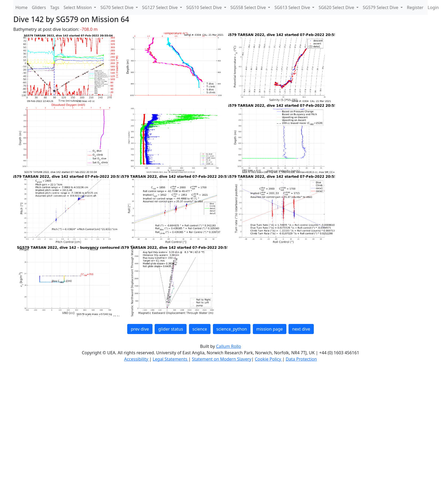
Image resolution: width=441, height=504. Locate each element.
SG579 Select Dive (381, 7)
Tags (55, 7)
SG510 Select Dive (205, 7)
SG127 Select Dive (160, 7)
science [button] (200, 329)
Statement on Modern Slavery (222, 359)
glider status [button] (170, 329)
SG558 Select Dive (249, 7)
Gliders (39, 7)
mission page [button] (270, 329)
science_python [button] (232, 329)
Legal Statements (171, 359)
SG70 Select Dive (118, 7)
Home (22, 7)
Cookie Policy (268, 359)
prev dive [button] (140, 329)
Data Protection (301, 359)
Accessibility (137, 359)
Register (415, 7)
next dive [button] (301, 329)
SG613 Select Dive (293, 7)
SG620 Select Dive (337, 7)
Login (433, 7)
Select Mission (78, 7)
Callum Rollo (229, 346)
